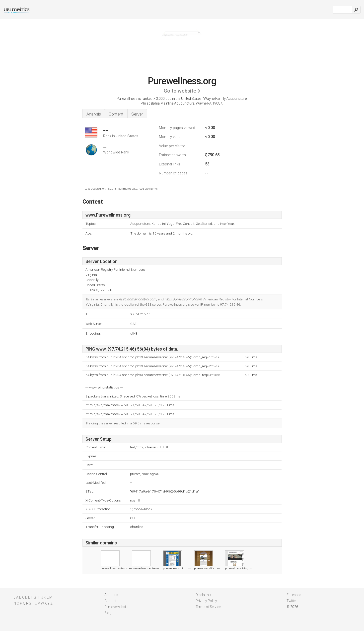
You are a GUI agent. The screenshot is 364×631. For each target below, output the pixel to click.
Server (137, 114)
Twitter (292, 601)
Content (116, 114)
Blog (108, 613)
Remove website (116, 607)
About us (111, 595)
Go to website (180, 91)
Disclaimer (204, 595)
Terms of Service (208, 607)
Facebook (294, 595)
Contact (110, 601)
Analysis (94, 114)
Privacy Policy (206, 601)
